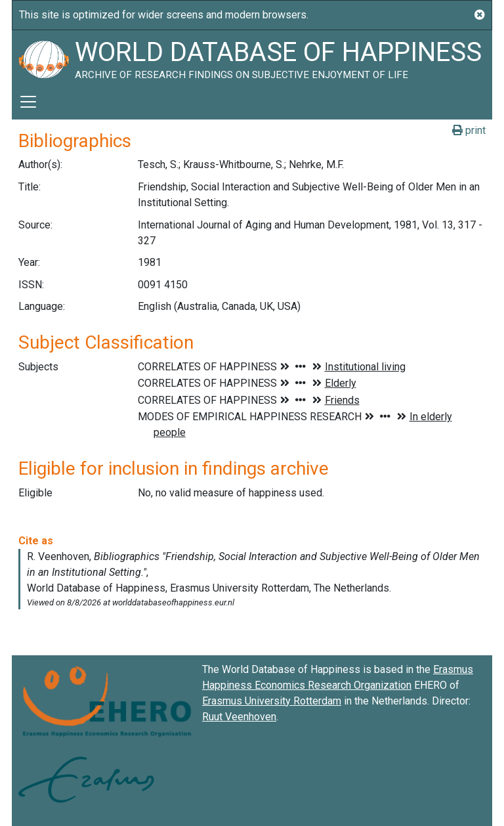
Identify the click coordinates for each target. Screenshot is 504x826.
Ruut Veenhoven (239, 717)
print (469, 130)
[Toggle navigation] (28, 102)
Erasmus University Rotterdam (272, 701)
